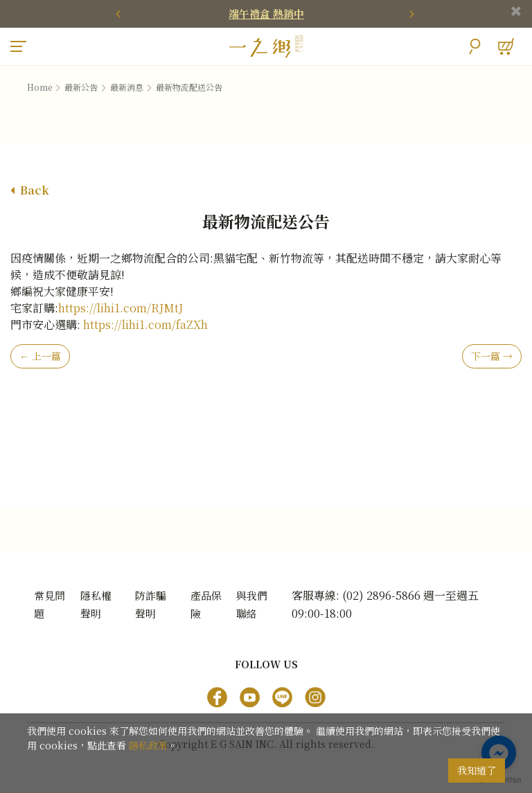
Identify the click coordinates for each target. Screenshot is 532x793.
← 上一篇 (40, 357)
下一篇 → (492, 357)
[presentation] (121, 14)
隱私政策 (148, 745)
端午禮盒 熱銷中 (266, 14)
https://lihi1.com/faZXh (145, 325)
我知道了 (477, 770)
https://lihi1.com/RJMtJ (121, 309)
